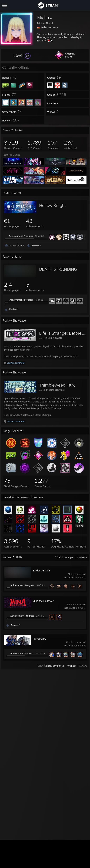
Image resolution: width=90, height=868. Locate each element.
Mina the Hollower (43, 601)
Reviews (83, 666)
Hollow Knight (53, 205)
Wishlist (71, 666)
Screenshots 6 (17, 245)
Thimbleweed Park (57, 385)
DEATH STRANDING (58, 269)
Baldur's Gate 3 (41, 570)
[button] (22, 55)
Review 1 (37, 245)
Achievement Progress (21, 236)
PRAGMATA (39, 639)
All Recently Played (54, 666)
